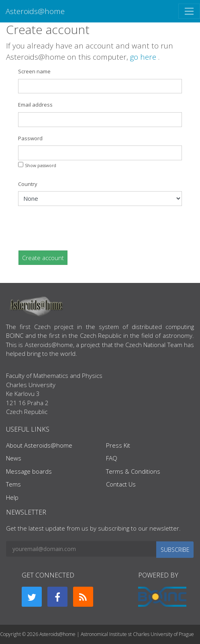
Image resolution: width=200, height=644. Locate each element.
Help (12, 497)
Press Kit (118, 445)
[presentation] (79, 228)
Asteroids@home (35, 11)
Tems (13, 484)
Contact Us (121, 484)
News (14, 458)
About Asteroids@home (39, 445)
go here (144, 57)
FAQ (112, 458)
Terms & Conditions (133, 471)
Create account (43, 258)
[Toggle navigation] (189, 11)
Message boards (29, 471)
